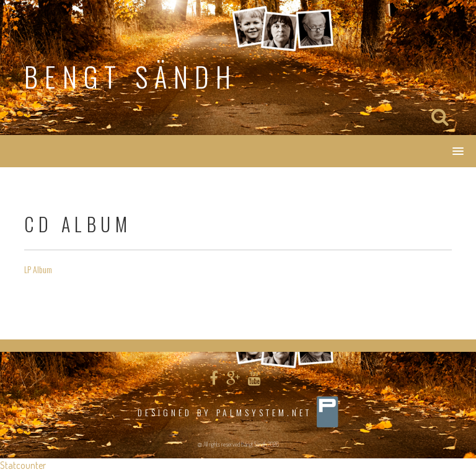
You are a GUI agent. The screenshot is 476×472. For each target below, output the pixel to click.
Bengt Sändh (131, 76)
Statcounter (23, 465)
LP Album (38, 269)
